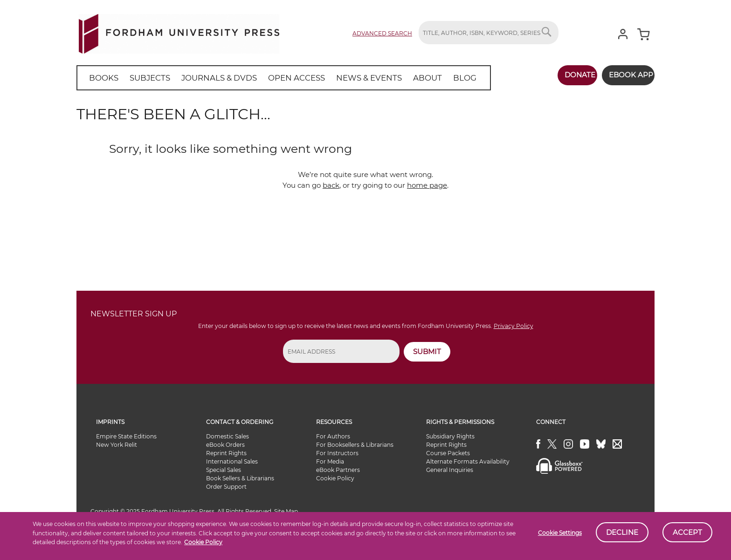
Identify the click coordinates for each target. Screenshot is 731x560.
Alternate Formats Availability (468, 461)
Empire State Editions (126, 436)
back (331, 185)
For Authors (333, 436)
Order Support (226, 487)
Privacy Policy (514, 326)
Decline (622, 532)
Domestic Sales (228, 436)
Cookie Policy (203, 542)
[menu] (272, 78)
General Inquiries (450, 470)
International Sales (232, 461)
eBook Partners (338, 470)
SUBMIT (427, 352)
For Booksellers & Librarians (355, 445)
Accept (687, 532)
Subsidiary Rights (450, 436)
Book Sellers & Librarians (240, 478)
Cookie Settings (560, 533)
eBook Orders (225, 445)
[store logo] (179, 32)
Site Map (286, 511)
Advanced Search (382, 33)
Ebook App (625, 75)
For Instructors (337, 453)
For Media (330, 461)
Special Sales (224, 470)
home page (427, 185)
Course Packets (448, 453)
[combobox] (489, 33)
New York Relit (117, 445)
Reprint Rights (226, 453)
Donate (569, 75)
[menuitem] (102, 78)
